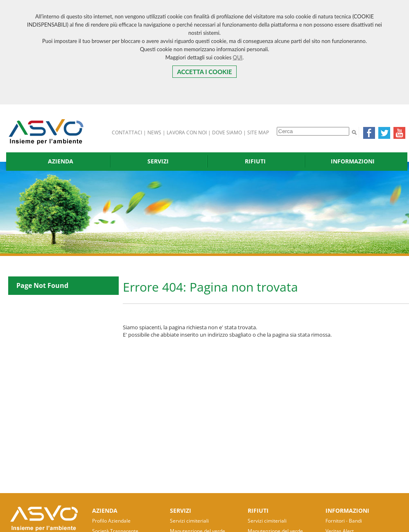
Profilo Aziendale (111, 521)
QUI (238, 57)
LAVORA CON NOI (187, 132)
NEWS (154, 132)
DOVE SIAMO (227, 132)
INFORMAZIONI (353, 161)
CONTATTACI (127, 132)
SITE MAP (258, 132)
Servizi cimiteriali (189, 521)
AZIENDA (61, 161)
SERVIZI (158, 161)
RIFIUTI (255, 161)
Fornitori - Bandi (344, 521)
